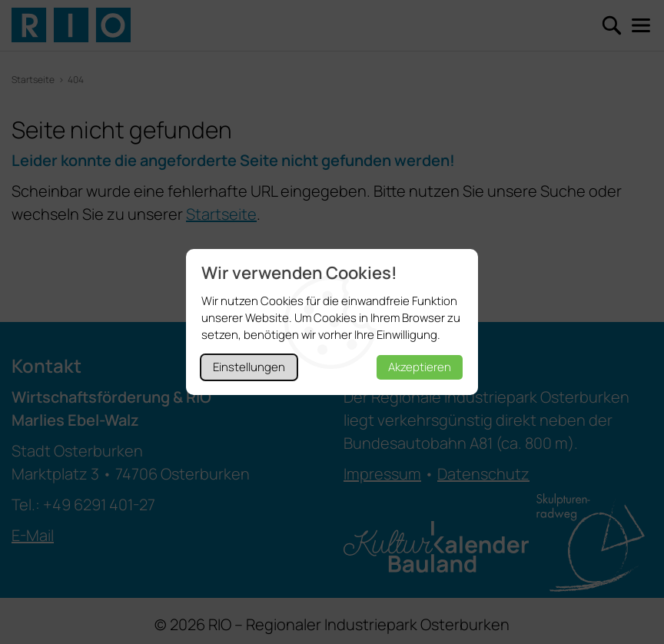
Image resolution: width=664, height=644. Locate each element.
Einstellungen (249, 367)
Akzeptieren (420, 367)
